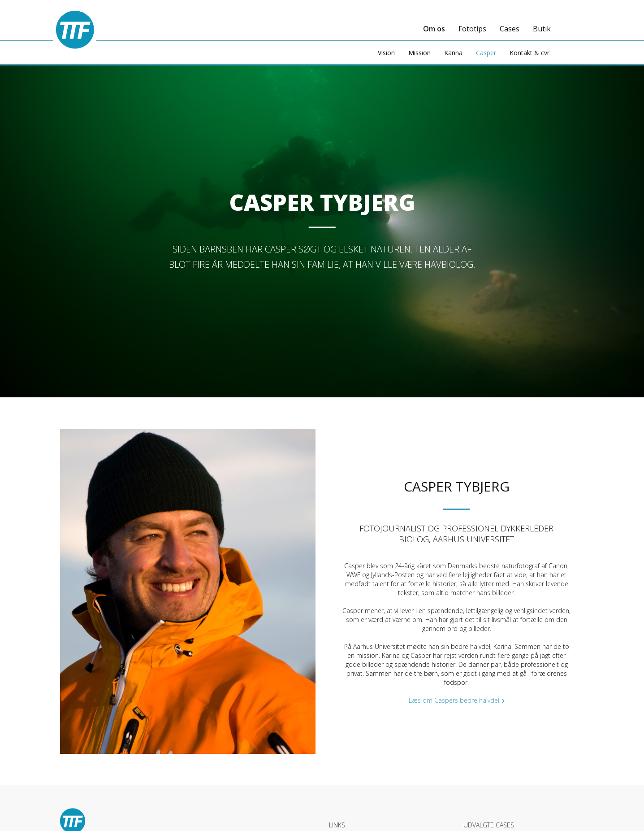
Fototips (472, 29)
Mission (419, 53)
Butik (542, 29)
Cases (510, 29)
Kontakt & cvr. (530, 53)
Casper (486, 53)
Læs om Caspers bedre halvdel (454, 700)
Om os (434, 29)
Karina (453, 53)
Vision (386, 53)
